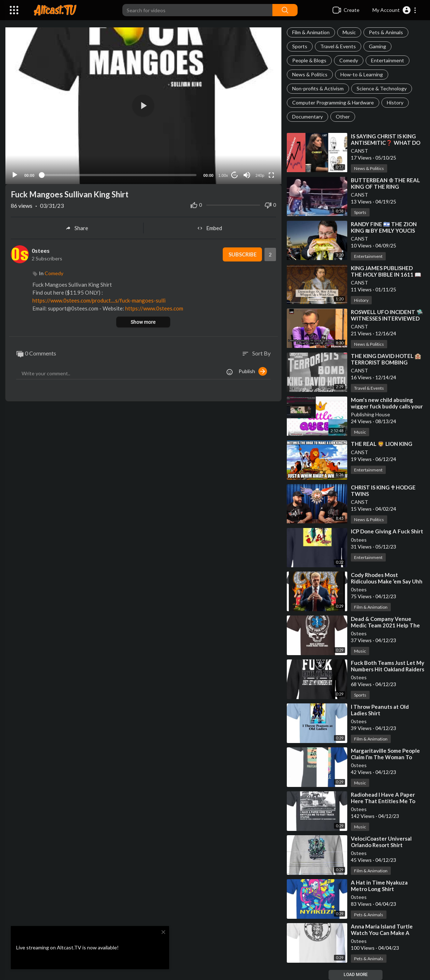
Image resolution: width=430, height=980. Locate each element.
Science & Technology (382, 88)
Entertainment (388, 60)
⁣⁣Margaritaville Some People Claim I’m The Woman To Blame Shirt (385, 757)
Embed (210, 227)
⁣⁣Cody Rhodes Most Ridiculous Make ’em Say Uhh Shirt (387, 581)
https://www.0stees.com (154, 307)
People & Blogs (309, 60)
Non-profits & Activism (318, 88)
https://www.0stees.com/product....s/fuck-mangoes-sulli (99, 299)
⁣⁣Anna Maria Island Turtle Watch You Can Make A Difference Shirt (382, 933)
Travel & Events (338, 46)
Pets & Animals (386, 32)
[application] (143, 105)
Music (349, 32)
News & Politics (310, 74)
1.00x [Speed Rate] (223, 174)
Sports (300, 46)
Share (77, 227)
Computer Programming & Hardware (333, 102)
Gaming (377, 46)
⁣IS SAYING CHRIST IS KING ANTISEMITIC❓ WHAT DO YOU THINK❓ (386, 143)
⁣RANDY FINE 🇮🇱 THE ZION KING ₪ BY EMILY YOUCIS (384, 227)
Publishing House (370, 414)
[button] (395, 10)
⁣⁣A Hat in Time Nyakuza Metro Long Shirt (379, 886)
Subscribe (242, 253)
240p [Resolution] (259, 174)
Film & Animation (311, 32)
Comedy (349, 60)
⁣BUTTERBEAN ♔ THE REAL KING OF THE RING (385, 183)
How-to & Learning (362, 74)
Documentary (307, 117)
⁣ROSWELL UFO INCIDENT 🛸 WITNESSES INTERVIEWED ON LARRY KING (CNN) (387, 318)
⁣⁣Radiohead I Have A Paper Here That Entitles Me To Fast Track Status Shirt (383, 801)
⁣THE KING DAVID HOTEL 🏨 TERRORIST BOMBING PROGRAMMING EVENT (386, 362)
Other (343, 117)
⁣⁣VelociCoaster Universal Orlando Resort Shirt (381, 842)
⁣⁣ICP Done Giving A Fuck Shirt (387, 531)
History (395, 102)
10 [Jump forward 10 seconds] (234, 174)
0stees (359, 540)
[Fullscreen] (271, 174)
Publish (253, 370)
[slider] (119, 174)
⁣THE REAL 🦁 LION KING (382, 444)
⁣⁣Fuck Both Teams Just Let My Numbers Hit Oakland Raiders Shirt (388, 669)
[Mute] (247, 174)
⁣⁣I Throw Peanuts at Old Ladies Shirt (380, 710)
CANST (359, 151)
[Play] (15, 174)
